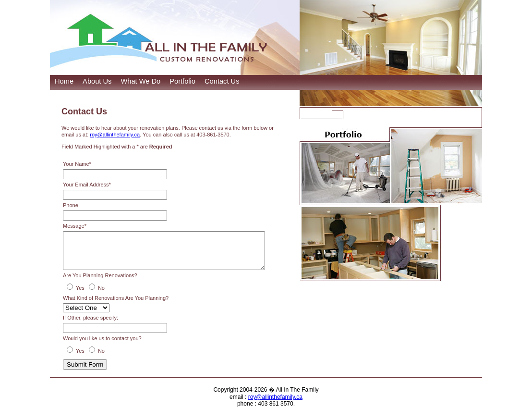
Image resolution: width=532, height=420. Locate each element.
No (101, 295)
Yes (80, 295)
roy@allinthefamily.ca (115, 135)
